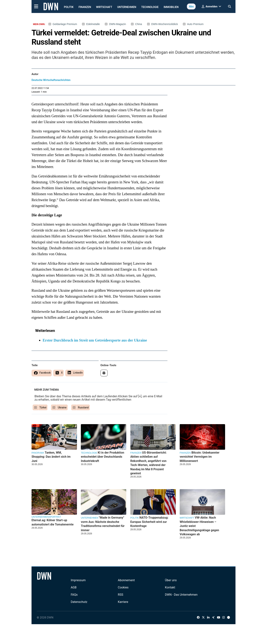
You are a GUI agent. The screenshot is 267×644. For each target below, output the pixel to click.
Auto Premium (195, 24)
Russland (83, 407)
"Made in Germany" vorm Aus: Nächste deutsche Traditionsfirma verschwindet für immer (103, 524)
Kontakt (170, 587)
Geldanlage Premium (65, 24)
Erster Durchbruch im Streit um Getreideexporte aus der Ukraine (95, 340)
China (139, 24)
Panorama (38, 453)
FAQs (74, 595)
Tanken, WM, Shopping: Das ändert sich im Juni (51, 457)
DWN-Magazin (117, 24)
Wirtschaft (104, 7)
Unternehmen (127, 7)
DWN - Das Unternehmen (181, 595)
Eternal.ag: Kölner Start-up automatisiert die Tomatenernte (53, 522)
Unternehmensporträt (46, 517)
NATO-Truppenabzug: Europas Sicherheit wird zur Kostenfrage (149, 522)
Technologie (150, 7)
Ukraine (62, 407)
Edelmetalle (93, 24)
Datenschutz (79, 602)
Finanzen (85, 7)
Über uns (171, 580)
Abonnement (126, 580)
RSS (121, 595)
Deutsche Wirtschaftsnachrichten (51, 80)
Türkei (43, 407)
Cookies (123, 587)
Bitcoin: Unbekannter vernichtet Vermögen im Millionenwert (200, 457)
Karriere (123, 602)
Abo (191, 6)
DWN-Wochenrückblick (165, 24)
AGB (74, 587)
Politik (69, 7)
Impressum (78, 580)
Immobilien (171, 7)
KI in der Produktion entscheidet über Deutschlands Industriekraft (102, 457)
